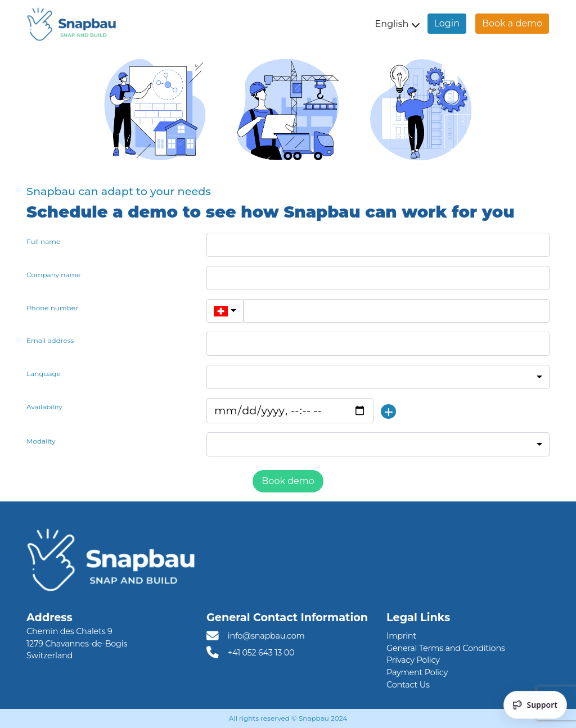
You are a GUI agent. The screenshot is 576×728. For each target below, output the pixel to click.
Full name (43, 241)
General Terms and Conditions (446, 648)
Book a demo (512, 23)
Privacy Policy (413, 660)
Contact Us (408, 685)
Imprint (401, 636)
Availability (44, 407)
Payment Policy (417, 672)
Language (44, 374)
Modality (41, 441)
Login (447, 23)
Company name (53, 275)
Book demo (288, 481)
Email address (50, 340)
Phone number (52, 308)
